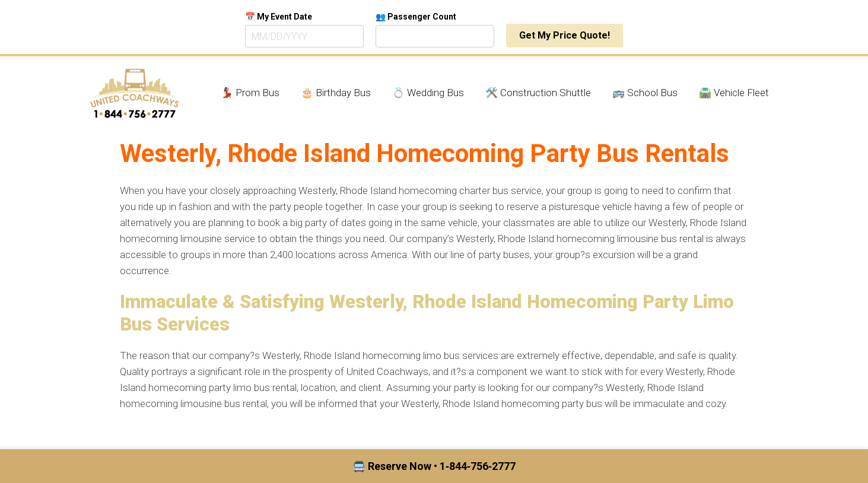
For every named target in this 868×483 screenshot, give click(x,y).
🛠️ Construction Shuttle (538, 93)
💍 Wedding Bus (428, 93)
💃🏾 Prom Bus (250, 93)
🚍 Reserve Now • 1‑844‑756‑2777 (434, 466)
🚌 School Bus (645, 93)
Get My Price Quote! (565, 35)
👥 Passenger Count (416, 17)
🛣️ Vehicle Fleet (734, 93)
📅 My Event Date (279, 17)
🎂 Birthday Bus (336, 93)
